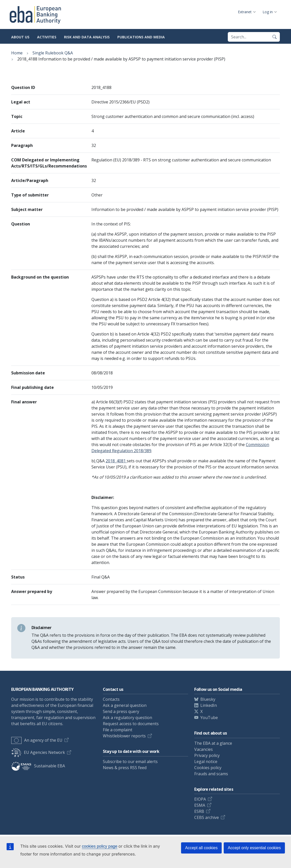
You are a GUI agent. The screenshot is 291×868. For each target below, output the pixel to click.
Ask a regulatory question (127, 718)
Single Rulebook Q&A (53, 53)
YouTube (209, 718)
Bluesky (208, 699)
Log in (268, 12)
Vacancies (204, 749)
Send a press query (121, 711)
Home (17, 53)
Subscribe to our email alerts (130, 762)
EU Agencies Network (38, 752)
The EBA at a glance (213, 743)
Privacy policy (207, 755)
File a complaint (118, 730)
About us (20, 37)
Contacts (111, 699)
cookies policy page (100, 846)
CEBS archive (207, 817)
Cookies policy (208, 768)
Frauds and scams (211, 774)
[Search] (274, 37)
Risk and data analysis (87, 37)
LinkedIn (209, 705)
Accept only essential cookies (254, 848)
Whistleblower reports (124, 736)
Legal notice (206, 762)
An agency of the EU (37, 740)
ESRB (199, 811)
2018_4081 (116, 461)
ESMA (200, 805)
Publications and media (141, 37)
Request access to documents (131, 724)
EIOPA (200, 799)
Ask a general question (125, 705)
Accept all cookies (201, 848)
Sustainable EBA (38, 766)
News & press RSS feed (125, 768)
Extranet (245, 12)
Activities (47, 37)
